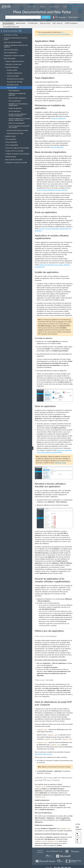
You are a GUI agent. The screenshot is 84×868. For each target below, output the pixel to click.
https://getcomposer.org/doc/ (44, 754)
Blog (74, 2)
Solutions (32, 7)
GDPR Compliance (71, 23)
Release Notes (21, 23)
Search (46, 17)
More (65, 7)
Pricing (43, 7)
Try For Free (76, 7)
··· (20, 31)
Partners (70, 2)
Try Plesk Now (33, 23)
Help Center (54, 7)
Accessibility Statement (11, 27)
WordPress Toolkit (60, 463)
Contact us (79, 2)
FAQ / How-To (57, 23)
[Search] (23, 17)
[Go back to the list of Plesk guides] (2, 31)
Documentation (8, 23)
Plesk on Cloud (45, 23)
